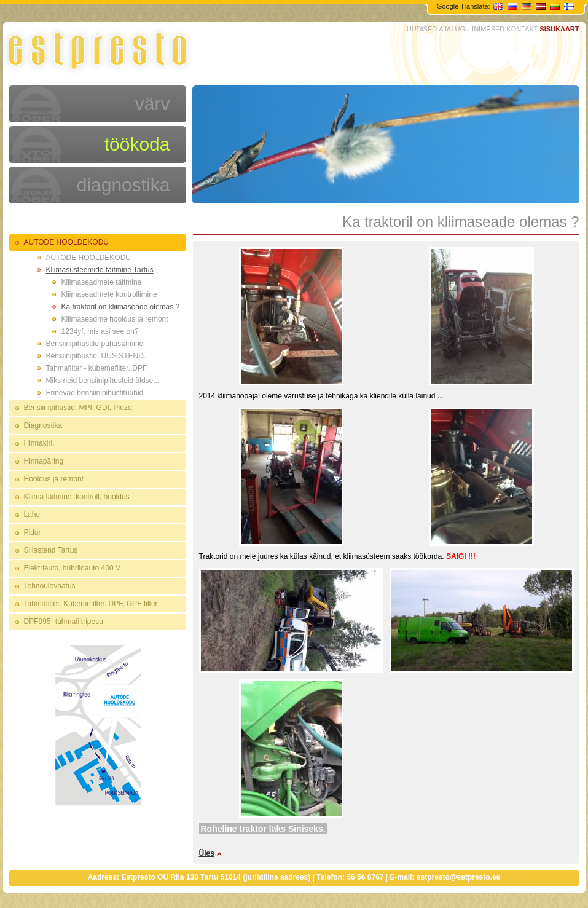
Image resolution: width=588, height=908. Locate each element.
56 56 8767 (365, 877)
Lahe (32, 515)
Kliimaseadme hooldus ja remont (115, 319)
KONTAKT (522, 29)
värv (153, 104)
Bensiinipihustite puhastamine (95, 344)
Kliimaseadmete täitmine (102, 282)
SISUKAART (559, 29)
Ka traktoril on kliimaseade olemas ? (121, 307)
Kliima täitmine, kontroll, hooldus (77, 497)
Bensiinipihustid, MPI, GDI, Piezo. (79, 408)
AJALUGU (454, 29)
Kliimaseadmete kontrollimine (109, 294)
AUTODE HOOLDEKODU (66, 242)
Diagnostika (43, 425)
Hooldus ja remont (54, 479)
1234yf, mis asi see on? (100, 331)
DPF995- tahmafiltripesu (64, 622)
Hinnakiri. (39, 443)
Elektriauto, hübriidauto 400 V (72, 568)
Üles (207, 853)
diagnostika (123, 185)
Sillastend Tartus (51, 550)
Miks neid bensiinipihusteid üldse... (103, 381)
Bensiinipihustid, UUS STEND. (96, 356)
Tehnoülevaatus (50, 586)
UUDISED (422, 29)
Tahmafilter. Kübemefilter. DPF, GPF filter (91, 604)
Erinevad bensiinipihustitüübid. (96, 393)
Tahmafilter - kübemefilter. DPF (97, 368)
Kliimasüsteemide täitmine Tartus (100, 270)
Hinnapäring (44, 461)
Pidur (33, 532)
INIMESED (488, 29)
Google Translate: (465, 6)
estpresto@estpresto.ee (458, 877)
